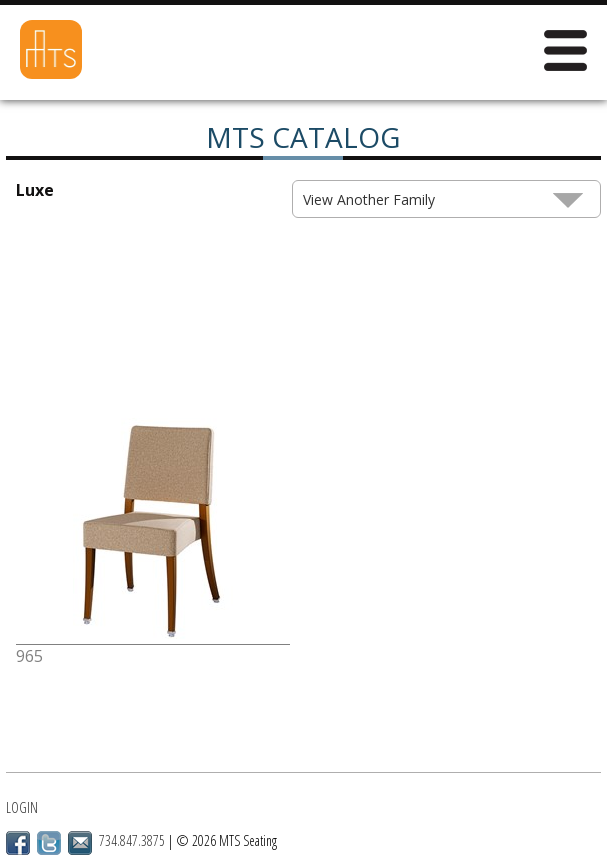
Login (22, 807)
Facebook (18, 843)
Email (80, 843)
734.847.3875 (132, 840)
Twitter (49, 843)
